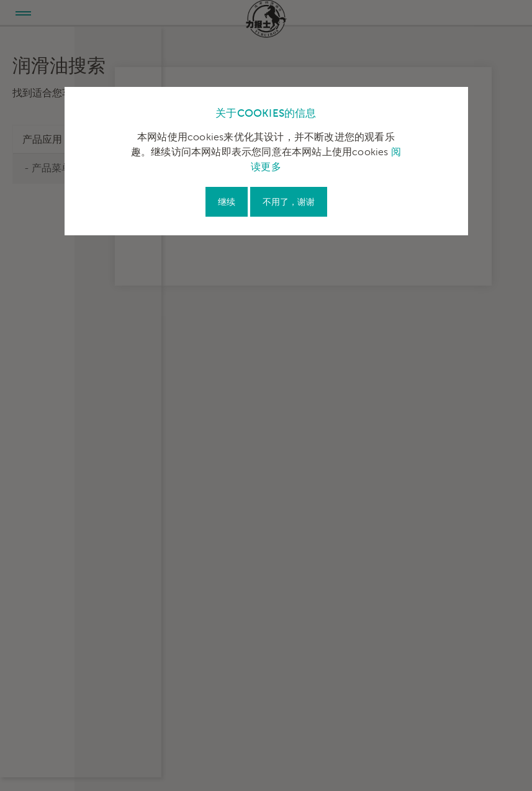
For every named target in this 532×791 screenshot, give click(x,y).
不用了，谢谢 (289, 202)
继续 (227, 202)
